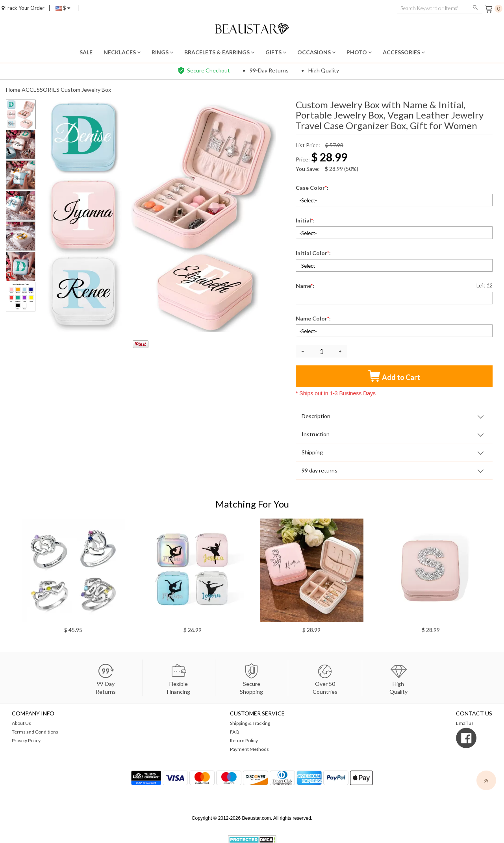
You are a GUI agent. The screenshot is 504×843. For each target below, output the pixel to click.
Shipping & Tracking (250, 723)
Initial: (306, 220)
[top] (486, 780)
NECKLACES (122, 52)
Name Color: (314, 318)
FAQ (235, 732)
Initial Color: (314, 253)
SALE (86, 52)
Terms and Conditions (35, 732)
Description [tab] (316, 416)
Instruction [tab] (316, 434)
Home (13, 90)
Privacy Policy (26, 740)
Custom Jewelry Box (86, 90)
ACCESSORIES (404, 52)
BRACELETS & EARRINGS (219, 52)
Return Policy (244, 740)
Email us (465, 723)
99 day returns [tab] (320, 470)
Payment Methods (249, 749)
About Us (21, 723)
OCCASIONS (316, 52)
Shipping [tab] (312, 452)
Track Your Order (23, 8)
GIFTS (276, 52)
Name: (306, 286)
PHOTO (359, 52)
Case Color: (313, 188)
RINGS (162, 52)
